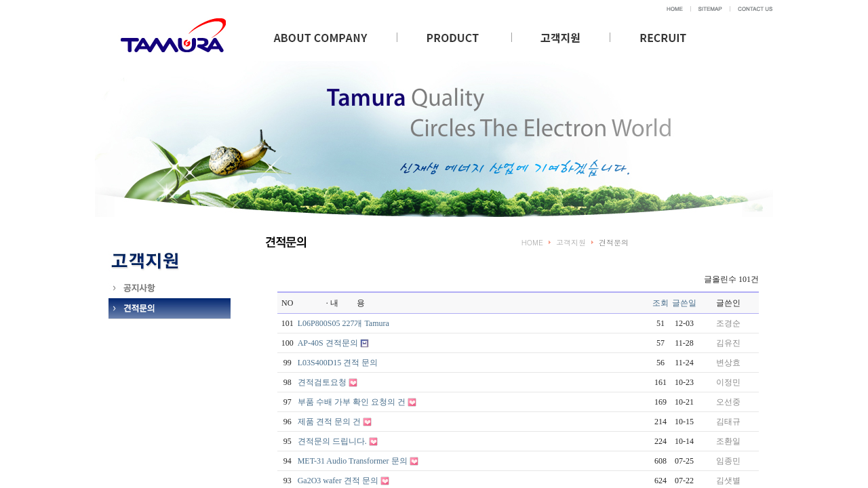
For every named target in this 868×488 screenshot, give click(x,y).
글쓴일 (684, 303)
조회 (660, 303)
